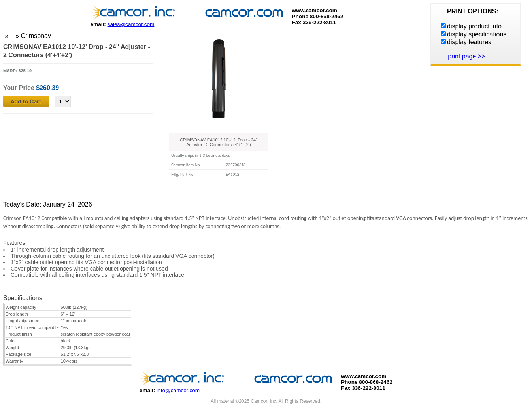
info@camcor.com (178, 390)
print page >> (466, 56)
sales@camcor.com (131, 24)
